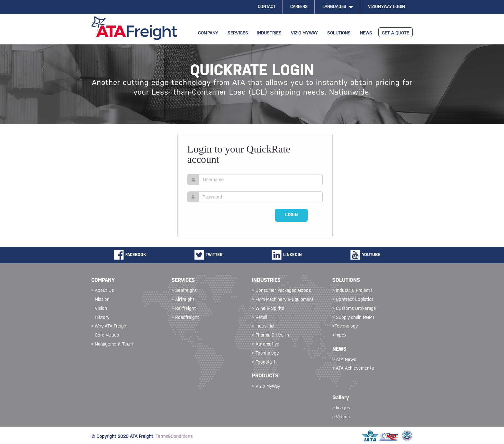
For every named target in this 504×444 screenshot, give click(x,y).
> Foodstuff (264, 362)
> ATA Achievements (353, 369)
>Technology (345, 326)
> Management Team (112, 344)
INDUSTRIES (269, 33)
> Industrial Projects (352, 291)
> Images (341, 408)
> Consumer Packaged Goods (281, 291)
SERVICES (238, 33)
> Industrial (263, 326)
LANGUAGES (338, 7)
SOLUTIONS (339, 33)
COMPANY (208, 33)
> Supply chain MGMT (354, 318)
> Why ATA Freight (110, 326)
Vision (101, 309)
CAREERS (299, 7)
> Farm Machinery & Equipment (283, 300)
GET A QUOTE (396, 33)
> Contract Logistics (353, 300)
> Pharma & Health (270, 335)
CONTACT (267, 7)
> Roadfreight (185, 318)
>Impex (339, 335)
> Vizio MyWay (266, 387)
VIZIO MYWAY (304, 33)
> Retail (260, 318)
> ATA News (344, 360)
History (102, 318)
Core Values (107, 335)
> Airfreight (183, 300)
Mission (102, 300)
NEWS (366, 33)
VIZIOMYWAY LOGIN (387, 7)
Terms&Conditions (174, 437)
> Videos (341, 417)
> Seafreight (184, 291)
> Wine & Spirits (268, 309)
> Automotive (266, 344)
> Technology (265, 353)
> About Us (103, 291)
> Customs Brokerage (354, 309)
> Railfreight (184, 309)
